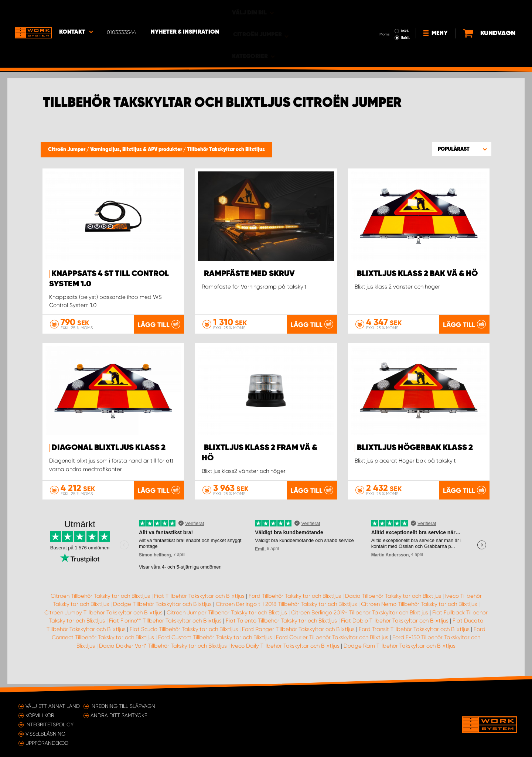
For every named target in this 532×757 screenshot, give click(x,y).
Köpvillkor (40, 715)
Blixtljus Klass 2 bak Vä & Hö (417, 274)
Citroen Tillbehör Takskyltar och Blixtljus (100, 604)
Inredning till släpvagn (123, 706)
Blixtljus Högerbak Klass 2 (415, 448)
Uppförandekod (47, 743)
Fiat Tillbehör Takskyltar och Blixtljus (199, 604)
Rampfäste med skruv (249, 274)
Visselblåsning (45, 734)
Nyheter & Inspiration (185, 11)
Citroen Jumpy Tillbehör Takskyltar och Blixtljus (103, 620)
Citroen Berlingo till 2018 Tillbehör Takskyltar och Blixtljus (286, 612)
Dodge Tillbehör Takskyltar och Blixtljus (162, 612)
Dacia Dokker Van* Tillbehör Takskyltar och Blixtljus (163, 654)
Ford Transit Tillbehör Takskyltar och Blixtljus (414, 637)
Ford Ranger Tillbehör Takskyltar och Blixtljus (298, 637)
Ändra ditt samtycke (119, 715)
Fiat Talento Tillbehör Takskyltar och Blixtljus (281, 629)
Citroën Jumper (67, 150)
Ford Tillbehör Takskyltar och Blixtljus (295, 604)
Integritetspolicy (50, 724)
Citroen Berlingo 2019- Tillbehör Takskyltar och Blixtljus (360, 620)
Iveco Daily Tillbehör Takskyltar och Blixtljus (285, 654)
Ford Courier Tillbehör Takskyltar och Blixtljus (332, 645)
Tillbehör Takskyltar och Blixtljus (226, 150)
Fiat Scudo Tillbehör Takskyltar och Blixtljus (184, 637)
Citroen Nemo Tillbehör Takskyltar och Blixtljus (419, 612)
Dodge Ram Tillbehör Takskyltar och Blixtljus (400, 654)
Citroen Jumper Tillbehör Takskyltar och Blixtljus (227, 620)
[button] (462, 149)
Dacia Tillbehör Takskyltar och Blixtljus (393, 604)
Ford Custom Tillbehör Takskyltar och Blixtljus (215, 645)
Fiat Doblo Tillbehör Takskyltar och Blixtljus (395, 629)
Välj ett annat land (53, 706)
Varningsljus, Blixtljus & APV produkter (137, 150)
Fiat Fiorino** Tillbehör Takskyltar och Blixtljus (165, 629)
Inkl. (380, 10)
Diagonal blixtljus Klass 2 (108, 448)
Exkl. (381, 17)
